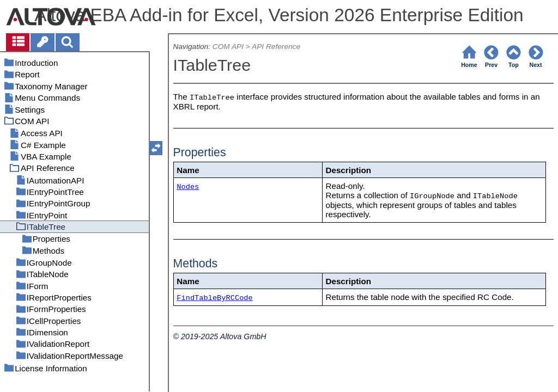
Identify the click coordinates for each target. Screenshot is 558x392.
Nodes (188, 187)
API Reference (276, 47)
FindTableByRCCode (214, 298)
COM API (228, 47)
